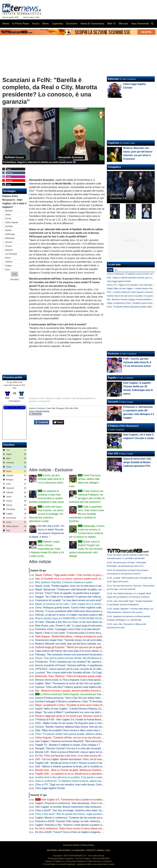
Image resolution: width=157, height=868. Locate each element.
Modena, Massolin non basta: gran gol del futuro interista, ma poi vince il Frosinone (80, 644)
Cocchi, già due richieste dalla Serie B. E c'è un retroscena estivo (51, 479)
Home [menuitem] (6, 24)
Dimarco (9, 242)
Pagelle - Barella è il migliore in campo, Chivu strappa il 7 (68, 745)
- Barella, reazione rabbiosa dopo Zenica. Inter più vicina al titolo (74, 727)
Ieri (116, 270)
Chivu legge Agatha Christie (50, 788)
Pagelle (112, 378)
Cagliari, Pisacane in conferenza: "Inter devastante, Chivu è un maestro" (74, 803)
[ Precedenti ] (14, 401)
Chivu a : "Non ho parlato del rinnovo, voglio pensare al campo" (74, 814)
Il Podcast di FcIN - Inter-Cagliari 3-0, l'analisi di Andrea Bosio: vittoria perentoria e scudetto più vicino (89, 720)
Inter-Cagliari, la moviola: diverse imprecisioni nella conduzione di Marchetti (75, 807)
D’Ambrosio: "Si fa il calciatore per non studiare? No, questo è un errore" (74, 662)
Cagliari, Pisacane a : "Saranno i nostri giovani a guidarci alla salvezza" (75, 825)
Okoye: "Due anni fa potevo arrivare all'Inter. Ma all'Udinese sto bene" (72, 658)
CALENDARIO (78, 850)
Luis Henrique (11, 254)
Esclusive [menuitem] (72, 24)
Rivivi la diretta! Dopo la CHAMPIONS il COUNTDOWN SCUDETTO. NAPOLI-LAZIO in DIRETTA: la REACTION (96, 618)
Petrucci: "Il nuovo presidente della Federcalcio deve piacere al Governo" (74, 611)
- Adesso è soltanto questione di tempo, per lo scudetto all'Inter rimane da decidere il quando (87, 766)
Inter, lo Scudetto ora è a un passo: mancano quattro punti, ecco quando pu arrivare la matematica (88, 579)
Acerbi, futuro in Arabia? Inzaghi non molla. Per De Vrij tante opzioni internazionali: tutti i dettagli (86, 549)
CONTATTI (91, 850)
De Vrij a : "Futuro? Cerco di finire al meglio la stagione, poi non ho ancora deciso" (82, 832)
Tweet (58, 422)
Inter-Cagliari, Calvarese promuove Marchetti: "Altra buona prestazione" (74, 741)
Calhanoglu (10, 234)
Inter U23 (113, 454)
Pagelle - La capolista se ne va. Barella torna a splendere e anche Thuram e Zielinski (83, 774)
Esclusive (41, 408)
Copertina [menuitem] (57, 24)
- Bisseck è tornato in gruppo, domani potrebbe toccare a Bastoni (72, 691)
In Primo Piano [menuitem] (21, 24)
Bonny (8, 258)
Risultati (14, 279)
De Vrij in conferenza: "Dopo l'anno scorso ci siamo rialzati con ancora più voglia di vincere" (84, 828)
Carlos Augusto (12, 222)
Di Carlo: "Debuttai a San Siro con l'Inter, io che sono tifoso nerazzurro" (73, 622)
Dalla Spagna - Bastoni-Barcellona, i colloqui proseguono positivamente (74, 636)
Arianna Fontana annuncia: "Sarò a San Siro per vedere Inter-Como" (72, 698)
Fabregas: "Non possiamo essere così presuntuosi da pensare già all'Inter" (75, 654)
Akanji (8, 215)
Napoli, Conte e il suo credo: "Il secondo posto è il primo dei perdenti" (72, 633)
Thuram (9, 246)
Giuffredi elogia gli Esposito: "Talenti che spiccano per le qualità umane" (73, 647)
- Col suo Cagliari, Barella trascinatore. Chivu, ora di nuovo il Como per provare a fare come (90, 759)
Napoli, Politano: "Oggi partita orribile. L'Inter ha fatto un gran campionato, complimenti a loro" (85, 575)
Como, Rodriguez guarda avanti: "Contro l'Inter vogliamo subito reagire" (73, 608)
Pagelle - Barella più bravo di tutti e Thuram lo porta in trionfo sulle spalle (77, 763)
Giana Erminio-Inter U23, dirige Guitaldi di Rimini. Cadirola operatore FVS (137, 462)
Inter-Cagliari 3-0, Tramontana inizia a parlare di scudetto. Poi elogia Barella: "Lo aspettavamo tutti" (91, 800)
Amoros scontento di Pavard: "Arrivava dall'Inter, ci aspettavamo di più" (73, 665)
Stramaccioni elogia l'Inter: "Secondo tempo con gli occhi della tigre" (71, 640)
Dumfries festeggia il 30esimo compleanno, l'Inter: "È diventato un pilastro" (75, 701)
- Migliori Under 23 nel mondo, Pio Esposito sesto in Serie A (70, 723)
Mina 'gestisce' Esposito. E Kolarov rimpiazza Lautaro (64, 582)
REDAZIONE (64, 850)
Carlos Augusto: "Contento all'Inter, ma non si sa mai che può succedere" (74, 738)
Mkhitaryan (10, 238)
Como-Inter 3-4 (118, 198)
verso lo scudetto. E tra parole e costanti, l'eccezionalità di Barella (83, 777)
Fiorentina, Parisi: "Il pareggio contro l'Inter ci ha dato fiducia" (68, 629)
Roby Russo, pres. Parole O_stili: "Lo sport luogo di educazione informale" (75, 626)
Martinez (9, 211)
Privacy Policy (87, 845)
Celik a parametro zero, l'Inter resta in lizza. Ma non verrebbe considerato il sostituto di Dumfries (87, 514)
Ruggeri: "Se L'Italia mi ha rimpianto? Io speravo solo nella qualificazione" (74, 597)
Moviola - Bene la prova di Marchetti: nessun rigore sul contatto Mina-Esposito (80, 752)
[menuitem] (152, 24)
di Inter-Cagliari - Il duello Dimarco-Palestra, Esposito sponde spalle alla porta (85, 709)
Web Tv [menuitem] (111, 24)
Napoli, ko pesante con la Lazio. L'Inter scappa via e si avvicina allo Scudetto (76, 604)
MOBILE (101, 850)
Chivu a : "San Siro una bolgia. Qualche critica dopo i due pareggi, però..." (78, 810)
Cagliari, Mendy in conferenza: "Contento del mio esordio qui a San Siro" (74, 818)
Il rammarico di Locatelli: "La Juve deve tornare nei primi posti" (69, 600)
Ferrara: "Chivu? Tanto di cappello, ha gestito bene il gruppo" (68, 593)
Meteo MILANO (14, 408)
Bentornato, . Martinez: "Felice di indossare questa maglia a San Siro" (75, 676)
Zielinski (9, 262)
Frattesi (9, 266)
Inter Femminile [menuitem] (140, 24)
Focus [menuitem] (36, 24)
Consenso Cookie (71, 845)
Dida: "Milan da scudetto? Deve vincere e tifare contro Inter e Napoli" (72, 730)
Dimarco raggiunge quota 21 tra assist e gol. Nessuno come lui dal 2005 (74, 716)
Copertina (113, 143)
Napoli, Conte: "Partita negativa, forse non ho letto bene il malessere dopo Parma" (79, 586)
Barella (8, 230)
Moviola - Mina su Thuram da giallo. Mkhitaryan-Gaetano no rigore (73, 770)
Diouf (8, 269)
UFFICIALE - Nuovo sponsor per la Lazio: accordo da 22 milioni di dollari (74, 669)
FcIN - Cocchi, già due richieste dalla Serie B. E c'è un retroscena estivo (137, 362)
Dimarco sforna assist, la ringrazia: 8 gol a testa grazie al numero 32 (75, 680)
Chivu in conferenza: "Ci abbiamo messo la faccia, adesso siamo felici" (73, 781)
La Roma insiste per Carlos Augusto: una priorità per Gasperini (71, 694)
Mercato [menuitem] (123, 24)
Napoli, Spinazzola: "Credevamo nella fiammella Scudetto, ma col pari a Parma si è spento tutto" (87, 589)
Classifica (9, 445)
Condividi (42, 422)
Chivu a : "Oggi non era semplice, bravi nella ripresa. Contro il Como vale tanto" (80, 785)
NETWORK (52, 850)
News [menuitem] (46, 24)
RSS (108, 850)
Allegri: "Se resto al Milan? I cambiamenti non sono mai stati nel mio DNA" (75, 712)
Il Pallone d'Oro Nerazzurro (123, 426)
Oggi (110, 270)
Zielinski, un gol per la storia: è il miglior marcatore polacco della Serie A (74, 615)
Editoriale (113, 79)
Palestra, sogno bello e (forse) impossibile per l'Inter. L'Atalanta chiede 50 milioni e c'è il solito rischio (46, 549)
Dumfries (9, 226)
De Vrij (8, 218)
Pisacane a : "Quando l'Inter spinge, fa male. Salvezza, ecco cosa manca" (78, 821)
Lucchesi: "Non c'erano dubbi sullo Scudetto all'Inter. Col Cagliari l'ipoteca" (75, 673)
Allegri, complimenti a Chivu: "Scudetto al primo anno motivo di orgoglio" (74, 705)
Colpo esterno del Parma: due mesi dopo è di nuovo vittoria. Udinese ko (74, 651)
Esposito (9, 250)
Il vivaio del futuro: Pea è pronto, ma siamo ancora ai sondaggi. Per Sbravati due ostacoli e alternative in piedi (46, 514)
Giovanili (113, 402)
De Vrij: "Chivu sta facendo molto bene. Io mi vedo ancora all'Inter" (71, 756)
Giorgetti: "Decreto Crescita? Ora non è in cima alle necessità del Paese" (74, 748)
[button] (14, 274)
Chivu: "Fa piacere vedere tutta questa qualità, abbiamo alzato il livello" (73, 734)
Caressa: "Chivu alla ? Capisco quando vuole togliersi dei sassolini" (74, 687)
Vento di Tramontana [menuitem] (92, 24)
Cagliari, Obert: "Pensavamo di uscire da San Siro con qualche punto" (73, 683)
